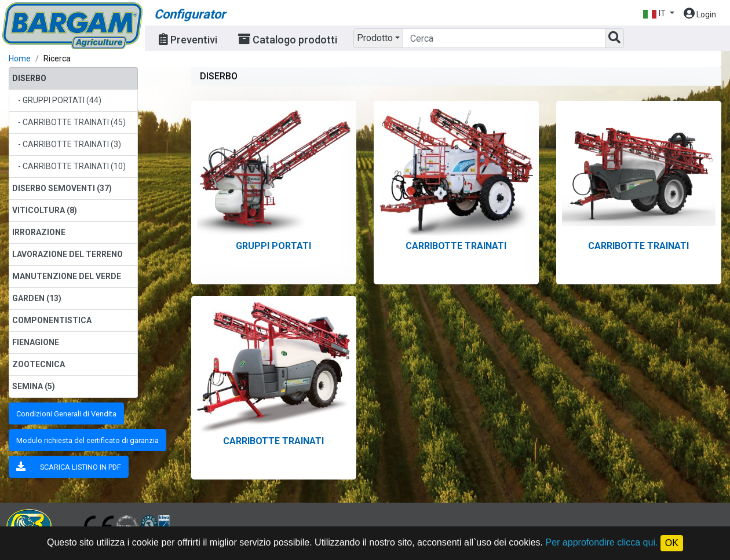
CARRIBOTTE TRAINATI (456, 246)
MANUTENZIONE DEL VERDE (67, 276)
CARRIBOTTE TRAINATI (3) (72, 144)
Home (20, 58)
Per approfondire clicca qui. (602, 542)
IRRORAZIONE (39, 232)
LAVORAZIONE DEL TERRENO (67, 254)
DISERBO (29, 78)
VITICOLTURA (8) (45, 210)
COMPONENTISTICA (52, 320)
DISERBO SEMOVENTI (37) (62, 188)
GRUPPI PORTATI (273, 246)
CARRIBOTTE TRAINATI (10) (74, 166)
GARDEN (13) (37, 298)
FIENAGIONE (36, 342)
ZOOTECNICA (39, 364)
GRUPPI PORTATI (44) (62, 100)
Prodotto (375, 38)
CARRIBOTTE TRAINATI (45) (74, 122)
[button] (658, 14)
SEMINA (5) (34, 386)
